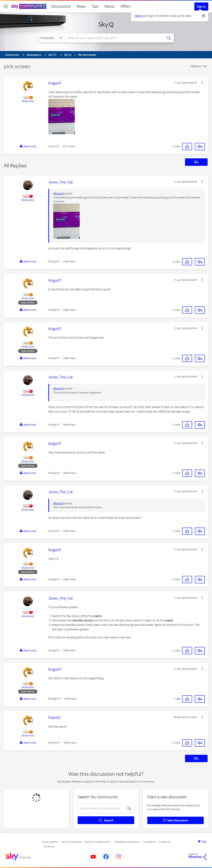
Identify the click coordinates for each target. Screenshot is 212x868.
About (109, 6)
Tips (95, 6)
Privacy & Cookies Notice (98, 842)
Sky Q (106, 24)
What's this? (28, 101)
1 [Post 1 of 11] (54, 146)
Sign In (201, 7)
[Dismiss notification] (204, 16)
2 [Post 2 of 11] (54, 261)
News (81, 6)
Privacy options (50, 842)
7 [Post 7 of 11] (54, 531)
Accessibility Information (127, 842)
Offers (125, 6)
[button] (202, 83)
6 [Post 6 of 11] (54, 473)
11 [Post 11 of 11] (54, 743)
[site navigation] (6, 6)
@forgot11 (59, 194)
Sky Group (49, 846)
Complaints (149, 842)
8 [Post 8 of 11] (54, 579)
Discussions (61, 6)
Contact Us (164, 842)
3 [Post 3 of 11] (54, 310)
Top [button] (204, 842)
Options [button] (196, 66)
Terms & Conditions (71, 842)
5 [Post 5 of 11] (54, 425)
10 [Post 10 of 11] (55, 699)
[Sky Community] (29, 6)
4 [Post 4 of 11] (54, 358)
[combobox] (114, 38)
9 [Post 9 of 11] (54, 650)
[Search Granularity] (51, 38)
